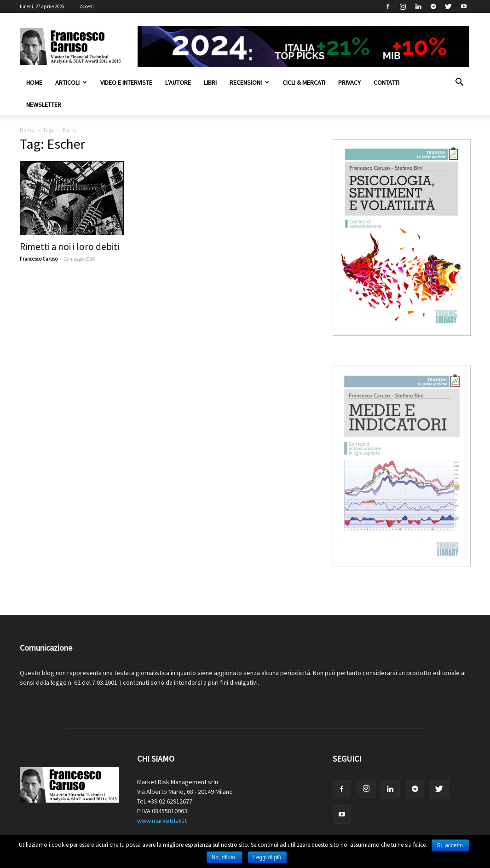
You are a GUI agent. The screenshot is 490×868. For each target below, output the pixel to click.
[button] (460, 83)
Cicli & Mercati (304, 82)
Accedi (87, 6)
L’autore (178, 82)
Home (34, 82)
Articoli (71, 82)
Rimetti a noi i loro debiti (69, 247)
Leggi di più (267, 857)
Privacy (349, 82)
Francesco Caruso (39, 259)
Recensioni (249, 82)
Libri (210, 82)
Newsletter (44, 105)
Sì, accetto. (450, 845)
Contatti (386, 82)
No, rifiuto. (224, 857)
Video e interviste (126, 82)
